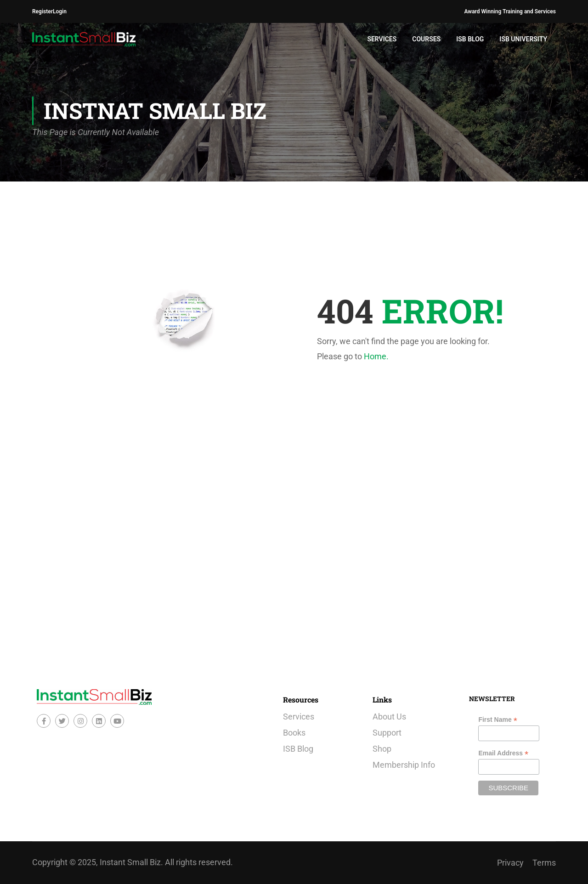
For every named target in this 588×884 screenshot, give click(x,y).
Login (60, 11)
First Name (498, 720)
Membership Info (404, 765)
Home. (376, 356)
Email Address (503, 753)
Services (382, 39)
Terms (544, 863)
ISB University (523, 39)
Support (387, 733)
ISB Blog (470, 39)
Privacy (510, 863)
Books (294, 733)
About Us (389, 717)
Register (42, 11)
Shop (382, 749)
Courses (426, 39)
